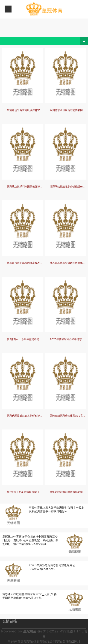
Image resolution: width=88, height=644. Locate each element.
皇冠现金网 (48, 641)
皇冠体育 (33, 641)
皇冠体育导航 (17, 641)
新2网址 (75, 641)
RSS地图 (66, 631)
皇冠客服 (62, 641)
